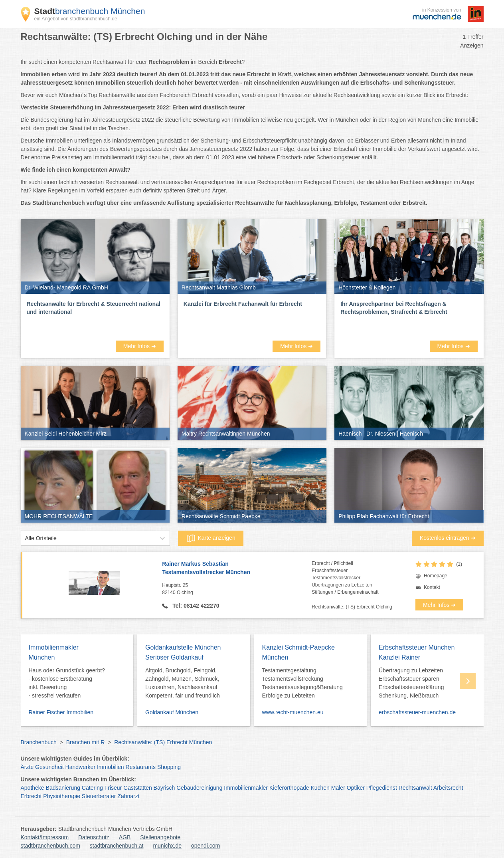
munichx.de (167, 846)
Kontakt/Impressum (45, 837)
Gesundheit (49, 767)
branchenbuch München (90, 11)
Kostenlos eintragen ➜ (448, 538)
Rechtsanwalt (415, 788)
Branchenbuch (39, 742)
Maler (338, 788)
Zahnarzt (128, 796)
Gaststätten (138, 788)
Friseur (113, 788)
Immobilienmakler (246, 788)
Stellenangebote (160, 837)
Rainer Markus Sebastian (237, 569)
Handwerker (80, 767)
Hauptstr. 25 (237, 589)
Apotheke (33, 788)
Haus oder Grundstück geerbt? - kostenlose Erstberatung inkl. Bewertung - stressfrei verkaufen (67, 683)
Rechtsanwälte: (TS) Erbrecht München (163, 742)
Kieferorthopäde (289, 788)
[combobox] (25, 538)
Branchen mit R (85, 742)
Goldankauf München (172, 712)
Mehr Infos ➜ (140, 346)
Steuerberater (99, 796)
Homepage (436, 576)
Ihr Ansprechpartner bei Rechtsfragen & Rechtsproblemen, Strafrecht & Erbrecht (394, 308)
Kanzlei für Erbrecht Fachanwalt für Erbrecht (243, 304)
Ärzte (27, 767)
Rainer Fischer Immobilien (61, 712)
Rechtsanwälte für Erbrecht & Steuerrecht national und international (94, 308)
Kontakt (432, 587)
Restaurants (141, 767)
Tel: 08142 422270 (195, 606)
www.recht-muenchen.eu (293, 712)
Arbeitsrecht (448, 788)
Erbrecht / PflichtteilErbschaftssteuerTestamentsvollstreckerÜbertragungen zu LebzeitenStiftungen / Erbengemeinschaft (345, 578)
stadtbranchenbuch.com (50, 846)
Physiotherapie (62, 796)
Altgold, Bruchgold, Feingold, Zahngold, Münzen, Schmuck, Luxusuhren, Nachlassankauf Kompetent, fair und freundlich (183, 683)
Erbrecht (31, 796)
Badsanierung (63, 788)
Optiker (356, 788)
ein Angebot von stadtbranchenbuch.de (76, 19)
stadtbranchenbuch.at (117, 846)
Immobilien (111, 767)
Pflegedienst (382, 788)
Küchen (320, 788)
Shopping (169, 767)
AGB (125, 837)
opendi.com (206, 846)
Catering (92, 788)
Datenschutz (94, 837)
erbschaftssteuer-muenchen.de (417, 712)
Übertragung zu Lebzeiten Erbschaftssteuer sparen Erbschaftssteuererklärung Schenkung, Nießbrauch (411, 683)
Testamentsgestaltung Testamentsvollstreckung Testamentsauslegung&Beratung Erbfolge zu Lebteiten (302, 683)
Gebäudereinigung (199, 788)
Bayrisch (164, 788)
